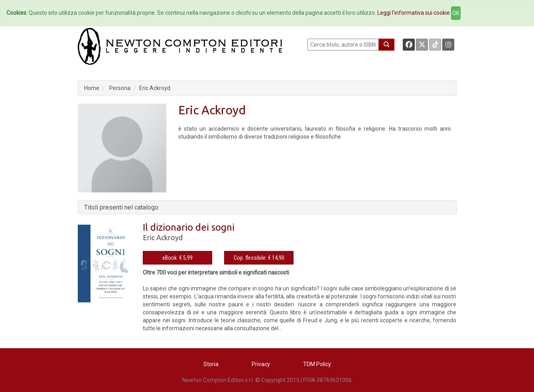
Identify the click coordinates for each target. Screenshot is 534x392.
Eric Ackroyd (155, 88)
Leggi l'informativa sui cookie (414, 13)
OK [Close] (456, 13)
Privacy (261, 364)
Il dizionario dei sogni (189, 227)
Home (92, 88)
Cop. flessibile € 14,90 (259, 258)
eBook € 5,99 (177, 258)
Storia (211, 364)
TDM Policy (317, 364)
